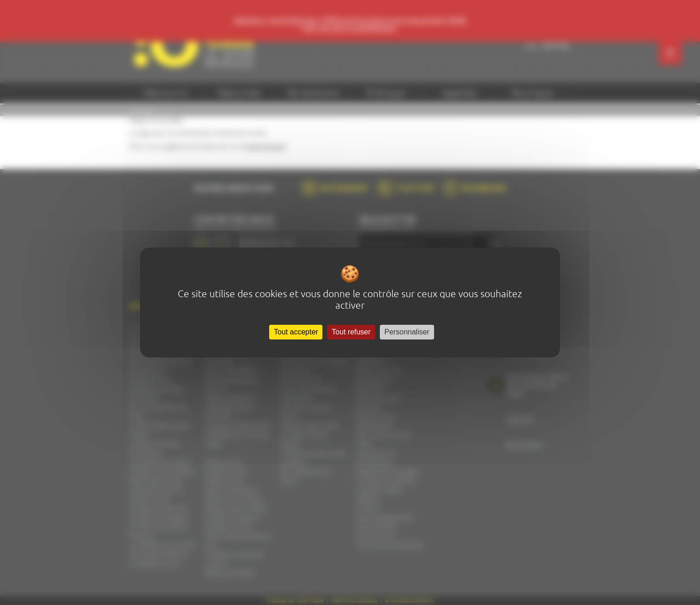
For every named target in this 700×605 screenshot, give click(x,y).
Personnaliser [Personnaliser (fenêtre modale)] (407, 332)
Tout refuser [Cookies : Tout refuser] (351, 332)
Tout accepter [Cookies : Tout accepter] (296, 332)
